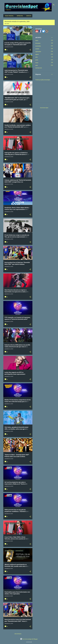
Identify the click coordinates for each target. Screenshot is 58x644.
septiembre (38, 52)
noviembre (38, 46)
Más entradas (18, 634)
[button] (30, 50)
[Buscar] (54, 5)
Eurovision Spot (44, 108)
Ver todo (7, 24)
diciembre (38, 43)
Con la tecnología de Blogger (29, 639)
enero (37, 40)
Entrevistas (19, 16)
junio (37, 60)
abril (37, 65)
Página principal (9, 16)
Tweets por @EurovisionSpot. (43, 80)
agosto (37, 54)
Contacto (28, 16)
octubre (37, 49)
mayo (37, 63)
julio (37, 57)
